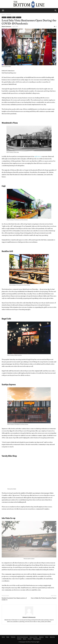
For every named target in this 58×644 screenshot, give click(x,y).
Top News (19, 17)
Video (47, 637)
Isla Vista (9, 17)
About (25, 639)
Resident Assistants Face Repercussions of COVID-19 (14, 599)
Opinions (41, 637)
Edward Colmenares (6, 26)
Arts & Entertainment (22, 637)
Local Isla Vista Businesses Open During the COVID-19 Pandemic (29, 22)
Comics (30, 639)
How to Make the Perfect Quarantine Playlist (44, 598)
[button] (56, 10)
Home (3, 15)
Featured (8, 15)
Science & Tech (33, 637)
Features (13, 637)
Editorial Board (37, 639)
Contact (19, 639)
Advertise (52, 637)
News (14, 17)
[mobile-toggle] (3, 10)
